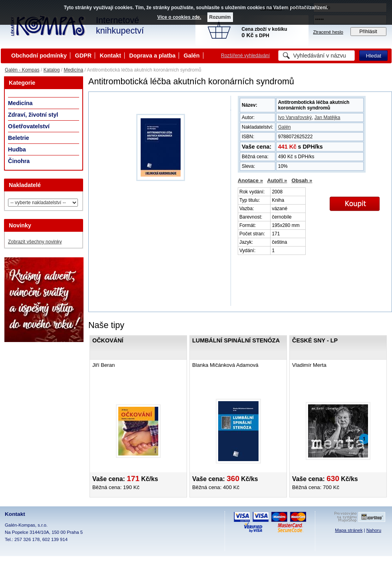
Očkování (108, 340)
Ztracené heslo (328, 32)
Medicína (73, 70)
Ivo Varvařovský (295, 117)
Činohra (19, 161)
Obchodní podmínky (39, 56)
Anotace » (250, 180)
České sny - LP (315, 340)
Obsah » (302, 180)
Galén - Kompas (22, 70)
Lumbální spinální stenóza (236, 340)
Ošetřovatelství (29, 126)
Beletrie (19, 138)
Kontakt (110, 56)
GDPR (83, 56)
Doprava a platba (152, 56)
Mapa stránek (349, 530)
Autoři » (277, 180)
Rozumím (220, 17)
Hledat (374, 56)
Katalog (52, 70)
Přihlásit (368, 32)
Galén (192, 56)
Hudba (17, 149)
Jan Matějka (327, 117)
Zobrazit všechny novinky (35, 242)
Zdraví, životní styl (33, 115)
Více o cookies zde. (179, 17)
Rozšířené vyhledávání (245, 56)
